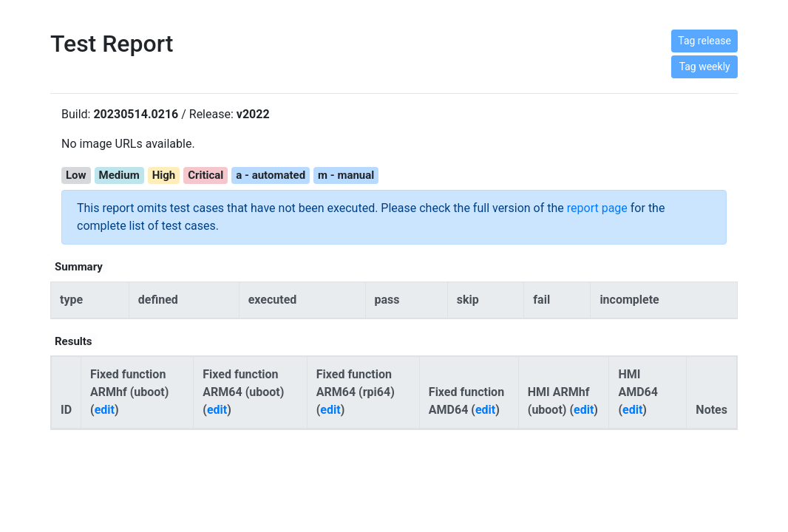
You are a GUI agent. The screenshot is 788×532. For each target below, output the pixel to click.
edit (105, 410)
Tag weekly (705, 66)
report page (597, 208)
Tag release (704, 41)
